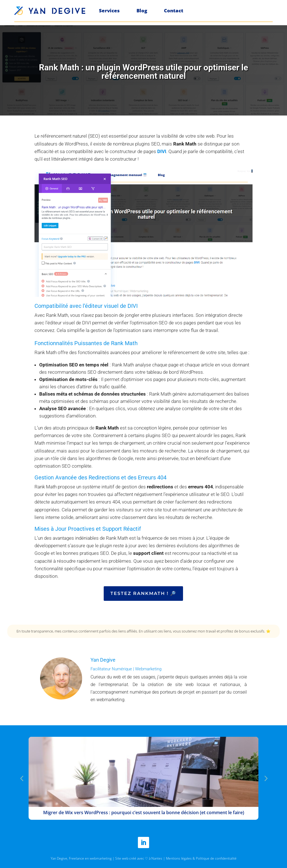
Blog (142, 11)
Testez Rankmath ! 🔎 (143, 593)
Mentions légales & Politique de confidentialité (201, 858)
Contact (174, 11)
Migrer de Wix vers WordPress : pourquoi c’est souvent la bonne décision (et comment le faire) (144, 812)
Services (109, 11)
